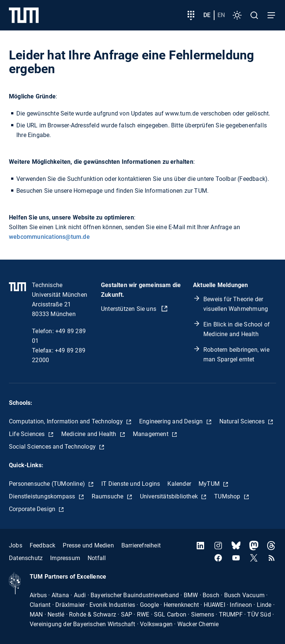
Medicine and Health (90, 434)
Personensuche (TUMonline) (48, 484)
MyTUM (210, 484)
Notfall (97, 558)
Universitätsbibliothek (170, 496)
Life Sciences (28, 434)
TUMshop (228, 496)
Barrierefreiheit (141, 545)
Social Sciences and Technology (53, 447)
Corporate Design (33, 509)
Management (151, 434)
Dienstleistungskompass (43, 496)
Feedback (43, 545)
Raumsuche (108, 496)
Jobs (16, 545)
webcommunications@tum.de (49, 237)
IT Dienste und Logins (131, 484)
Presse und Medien (88, 545)
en (221, 15)
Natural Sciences (243, 421)
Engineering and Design (172, 421)
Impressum (65, 558)
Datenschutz (26, 558)
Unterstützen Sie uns (129, 309)
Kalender (179, 484)
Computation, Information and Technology (67, 421)
